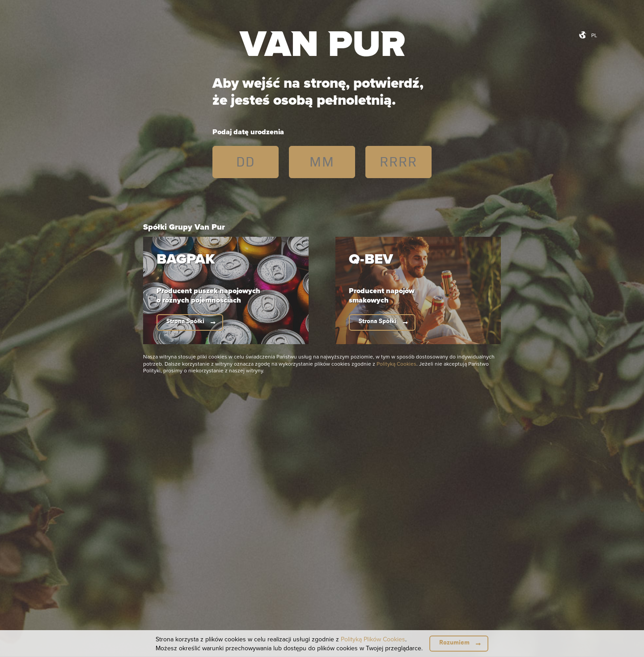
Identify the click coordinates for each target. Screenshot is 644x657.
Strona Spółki (185, 321)
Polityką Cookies (396, 364)
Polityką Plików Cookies (373, 639)
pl (594, 35)
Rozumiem (454, 642)
